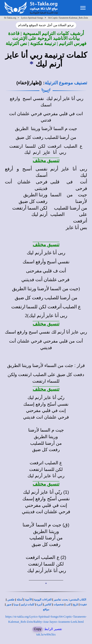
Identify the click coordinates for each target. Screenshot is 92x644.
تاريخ (75, 605)
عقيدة (84, 605)
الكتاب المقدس (78, 600)
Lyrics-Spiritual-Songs (32, 18)
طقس (11, 600)
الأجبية (28, 600)
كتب (68, 605)
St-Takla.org (10, 18)
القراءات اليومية (43, 600)
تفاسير (57, 600)
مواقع (46, 609)
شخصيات (59, 605)
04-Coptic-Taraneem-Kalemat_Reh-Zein (68, 18)
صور (9, 605)
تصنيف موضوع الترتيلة (66, 83)
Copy (38, 629)
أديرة (39, 605)
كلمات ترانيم (28, 605)
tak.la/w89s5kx (46, 634)
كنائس (48, 605)
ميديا (16, 605)
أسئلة (20, 600)
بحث (65, 600)
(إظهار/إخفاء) (29, 83)
